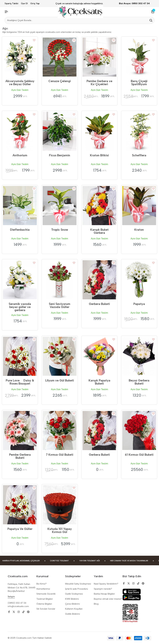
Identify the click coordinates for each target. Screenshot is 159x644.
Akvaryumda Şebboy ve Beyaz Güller (20, 83)
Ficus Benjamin (60, 155)
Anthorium (20, 155)
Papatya (139, 304)
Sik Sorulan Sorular (46, 609)
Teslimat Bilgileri (45, 599)
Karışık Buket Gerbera (99, 231)
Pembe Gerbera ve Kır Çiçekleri (99, 83)
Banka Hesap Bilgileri (104, 594)
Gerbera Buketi (99, 304)
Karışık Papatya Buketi (99, 382)
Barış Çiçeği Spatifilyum (139, 83)
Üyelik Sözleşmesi (74, 594)
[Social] (9, 612)
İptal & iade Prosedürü (77, 589)
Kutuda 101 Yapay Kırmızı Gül (60, 530)
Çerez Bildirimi (72, 604)
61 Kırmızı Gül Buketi (139, 455)
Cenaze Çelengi (60, 81)
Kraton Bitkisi (99, 155)
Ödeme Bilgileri (44, 604)
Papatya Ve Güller (20, 529)
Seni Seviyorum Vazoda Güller (60, 305)
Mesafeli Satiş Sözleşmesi (78, 584)
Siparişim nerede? (103, 589)
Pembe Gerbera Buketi (20, 456)
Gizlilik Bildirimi (73, 614)
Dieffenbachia (20, 230)
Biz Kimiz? (41, 584)
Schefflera (139, 155)
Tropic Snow (60, 230)
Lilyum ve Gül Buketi (60, 380)
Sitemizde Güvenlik (46, 594)
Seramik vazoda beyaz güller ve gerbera (20, 307)
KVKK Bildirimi (72, 599)
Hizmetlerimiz (43, 589)
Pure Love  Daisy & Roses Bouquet (20, 382)
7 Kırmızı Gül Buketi (60, 455)
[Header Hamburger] (6, 12)
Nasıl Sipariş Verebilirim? (106, 584)
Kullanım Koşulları (74, 609)
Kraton (139, 230)
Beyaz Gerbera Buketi (139, 382)
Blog (96, 604)
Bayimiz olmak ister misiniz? (108, 599)
